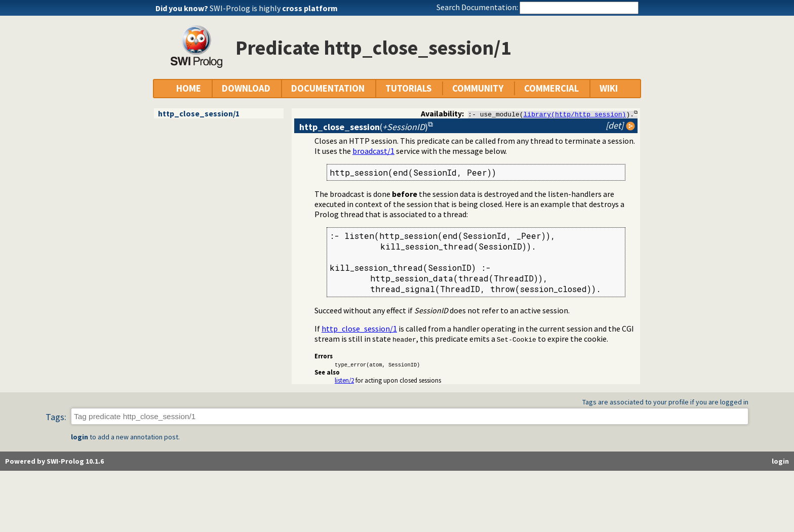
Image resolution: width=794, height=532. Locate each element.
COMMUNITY (478, 88)
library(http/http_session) (575, 114)
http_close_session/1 (199, 113)
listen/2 (344, 380)
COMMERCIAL (551, 88)
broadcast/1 (373, 151)
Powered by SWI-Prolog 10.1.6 (54, 462)
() (364, 127)
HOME (189, 88)
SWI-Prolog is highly (274, 8)
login (80, 437)
